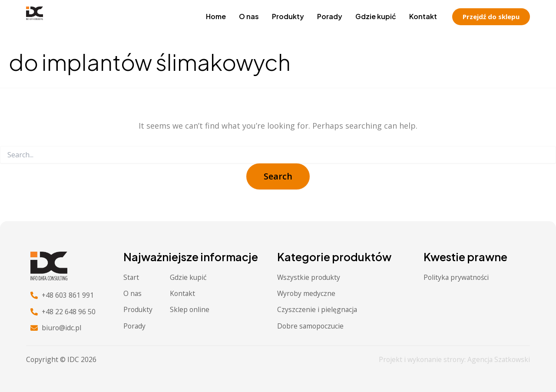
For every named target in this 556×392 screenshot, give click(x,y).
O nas (249, 16)
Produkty (288, 16)
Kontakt (423, 16)
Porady (330, 16)
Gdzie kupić (376, 16)
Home (216, 16)
